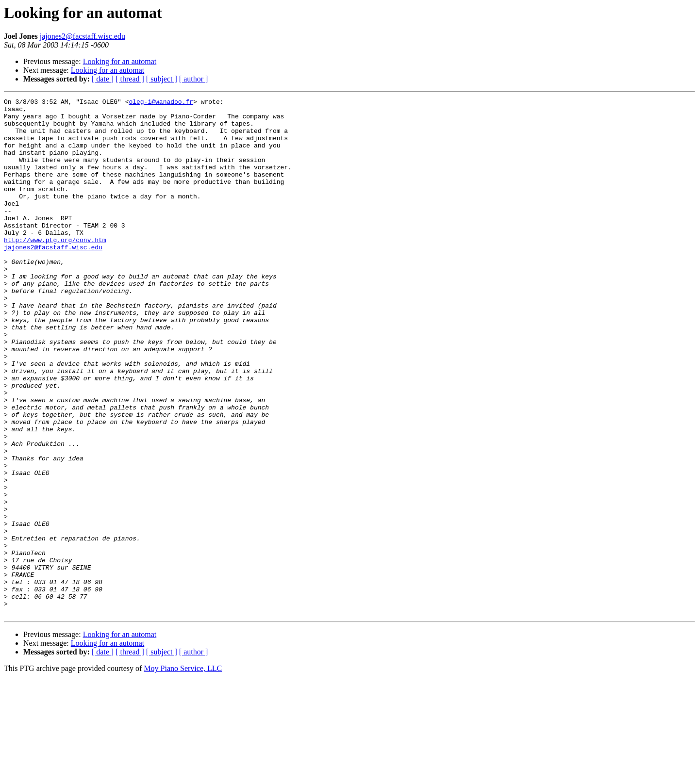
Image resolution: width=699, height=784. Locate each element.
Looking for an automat (120, 61)
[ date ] (103, 79)
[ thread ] (130, 79)
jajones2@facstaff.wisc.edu (83, 36)
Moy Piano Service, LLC (183, 772)
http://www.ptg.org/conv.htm (55, 269)
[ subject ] (162, 79)
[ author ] (194, 79)
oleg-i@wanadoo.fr (161, 103)
